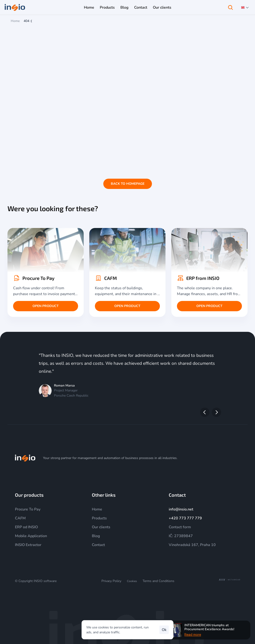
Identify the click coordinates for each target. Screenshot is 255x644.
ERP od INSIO (26, 527)
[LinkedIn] (226, 458)
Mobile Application (31, 536)
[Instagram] (204, 458)
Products (99, 518)
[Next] (216, 412)
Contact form (180, 527)
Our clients (101, 527)
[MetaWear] (230, 580)
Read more (193, 634)
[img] (25, 458)
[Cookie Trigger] (132, 581)
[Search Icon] (230, 7)
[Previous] (205, 412)
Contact (98, 545)
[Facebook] (237, 458)
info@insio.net (181, 509)
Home (15, 21)
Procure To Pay (28, 509)
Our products (29, 495)
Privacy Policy (111, 581)
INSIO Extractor (28, 545)
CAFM (20, 518)
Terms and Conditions (158, 581)
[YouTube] (215, 458)
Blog (96, 536)
